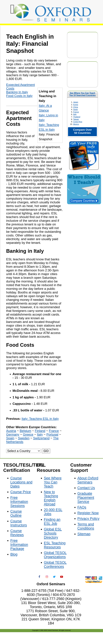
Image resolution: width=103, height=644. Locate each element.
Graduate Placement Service (86, 498)
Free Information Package (19, 545)
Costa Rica (78, 122)
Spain (75, 109)
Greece (28, 434)
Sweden (24, 438)
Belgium (25, 431)
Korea (76, 105)
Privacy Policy (88, 519)
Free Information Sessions (19, 502)
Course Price (21, 492)
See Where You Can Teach (82, 93)
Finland (40, 431)
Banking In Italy (17, 92)
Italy (75, 114)
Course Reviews (17, 533)
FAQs (82, 507)
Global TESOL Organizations (55, 555)
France (76, 112)
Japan (76, 102)
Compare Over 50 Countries (82, 131)
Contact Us (86, 488)
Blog (14, 554)
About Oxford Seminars (88, 480)
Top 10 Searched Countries (82, 95)
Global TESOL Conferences (55, 565)
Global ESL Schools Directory (53, 533)
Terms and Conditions (86, 526)
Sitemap (84, 534)
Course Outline (16, 513)
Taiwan (76, 119)
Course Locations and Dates (21, 482)
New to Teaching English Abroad (51, 498)
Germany (13, 434)
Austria (11, 431)
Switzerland (41, 438)
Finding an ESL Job (52, 522)
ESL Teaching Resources (55, 545)
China (76, 107)
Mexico (76, 124)
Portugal (52, 434)
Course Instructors (19, 523)
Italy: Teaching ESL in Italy (40, 419)
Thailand (77, 117)
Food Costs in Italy (19, 96)
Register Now (88, 513)
